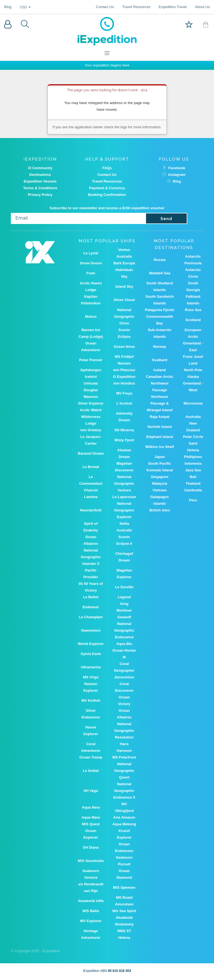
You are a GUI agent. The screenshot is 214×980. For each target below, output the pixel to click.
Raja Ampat (160, 417)
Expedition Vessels (40, 181)
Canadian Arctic (160, 377)
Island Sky (124, 286)
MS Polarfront (124, 757)
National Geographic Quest (124, 771)
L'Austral (124, 403)
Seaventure (91, 630)
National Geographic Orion (124, 317)
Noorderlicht (91, 510)
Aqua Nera (91, 807)
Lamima (91, 497)
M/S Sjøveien (124, 887)
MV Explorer (91, 921)
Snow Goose (91, 263)
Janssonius (124, 677)
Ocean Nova (124, 347)
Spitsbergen (91, 370)
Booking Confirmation (107, 195)
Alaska (193, 377)
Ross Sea (193, 310)
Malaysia (160, 483)
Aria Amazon (124, 817)
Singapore (160, 477)
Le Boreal (91, 467)
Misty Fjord (124, 440)
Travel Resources (136, 7)
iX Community (40, 168)
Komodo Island (160, 470)
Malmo (91, 317)
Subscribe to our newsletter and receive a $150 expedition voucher (107, 208)
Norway (160, 347)
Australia (193, 417)
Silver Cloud (124, 300)
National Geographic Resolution (124, 731)
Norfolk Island (160, 427)
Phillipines (193, 457)
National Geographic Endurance (124, 630)
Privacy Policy (40, 195)
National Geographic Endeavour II (124, 791)
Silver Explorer (91, 403)
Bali (193, 477)
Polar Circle (193, 437)
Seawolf (124, 617)
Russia (160, 260)
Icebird (91, 377)
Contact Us (105, 7)
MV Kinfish (91, 700)
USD (25, 7)
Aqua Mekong (124, 824)
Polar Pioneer (91, 360)
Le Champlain (91, 617)
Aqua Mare (91, 817)
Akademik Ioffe (91, 901)
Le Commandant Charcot (91, 483)
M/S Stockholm (91, 861)
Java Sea (193, 470)
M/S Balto (91, 911)
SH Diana (91, 847)
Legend (124, 597)
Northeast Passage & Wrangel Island (160, 403)
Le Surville (124, 587)
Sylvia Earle (91, 654)
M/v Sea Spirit (124, 911)
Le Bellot (91, 597)
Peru (193, 500)
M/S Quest (91, 824)
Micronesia (193, 403)
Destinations (40, 175)
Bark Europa (124, 263)
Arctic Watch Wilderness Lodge (91, 417)
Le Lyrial (91, 253)
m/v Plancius (124, 370)
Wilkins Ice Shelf (160, 447)
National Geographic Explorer (124, 510)
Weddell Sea (160, 273)
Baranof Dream (91, 453)
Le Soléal (91, 771)
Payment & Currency (107, 188)
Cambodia (193, 490)
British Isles (160, 510)
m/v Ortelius (91, 430)
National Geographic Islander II (91, 557)
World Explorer (91, 644)
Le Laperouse (124, 497)
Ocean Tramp (91, 757)
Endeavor (91, 607)
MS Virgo (91, 677)
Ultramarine (91, 667)
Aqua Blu (124, 644)
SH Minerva (124, 430)
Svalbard (160, 360)
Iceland (160, 370)
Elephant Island (160, 437)
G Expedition (124, 377)
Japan (160, 457)
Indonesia (193, 463)
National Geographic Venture (124, 483)
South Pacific (160, 463)
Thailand (193, 483)
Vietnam (160, 490)
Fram (91, 273)
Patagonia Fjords (160, 310)
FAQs (107, 168)
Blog (8, 7)
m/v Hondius (124, 383)
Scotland (193, 320)
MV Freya (124, 393)
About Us (202, 7)
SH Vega (91, 791)
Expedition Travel (173, 7)
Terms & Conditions (40, 188)
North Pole (193, 370)
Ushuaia (91, 383)
